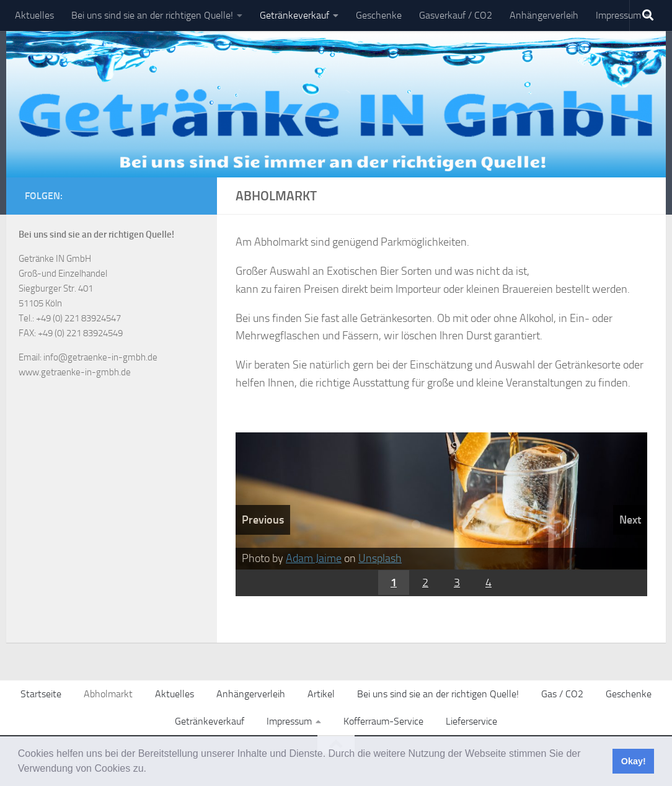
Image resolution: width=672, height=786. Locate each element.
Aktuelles (34, 15)
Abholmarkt (108, 694)
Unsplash (380, 558)
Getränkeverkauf (294, 15)
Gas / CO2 (562, 694)
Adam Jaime (314, 558)
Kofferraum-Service (383, 721)
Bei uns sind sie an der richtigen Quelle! (152, 15)
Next (630, 520)
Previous (263, 520)
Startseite (41, 694)
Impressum (618, 15)
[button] (151, 770)
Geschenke (379, 15)
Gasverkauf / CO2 (456, 15)
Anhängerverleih (544, 15)
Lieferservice (471, 721)
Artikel (321, 694)
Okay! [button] (634, 761)
